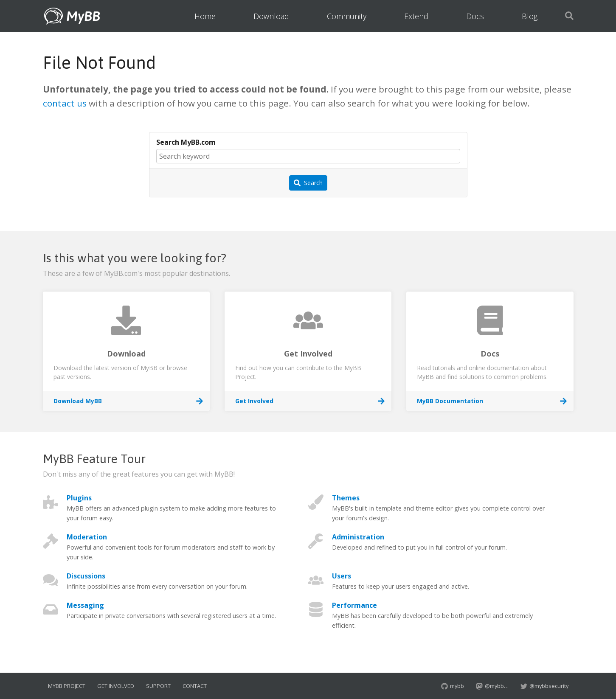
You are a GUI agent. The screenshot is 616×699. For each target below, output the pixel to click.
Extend (416, 16)
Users (342, 576)
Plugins (79, 498)
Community (347, 16)
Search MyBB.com (186, 142)
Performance (354, 605)
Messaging (85, 605)
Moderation (87, 537)
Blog (530, 16)
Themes (346, 498)
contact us (65, 103)
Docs (475, 16)
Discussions (86, 576)
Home (205, 16)
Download (271, 16)
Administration (358, 537)
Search (308, 183)
